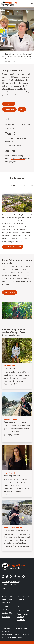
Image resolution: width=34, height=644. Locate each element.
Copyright (6, 628)
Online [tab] (26, 186)
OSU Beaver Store (24, 610)
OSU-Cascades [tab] (16, 186)
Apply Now (9, 104)
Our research (10, 292)
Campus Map (7, 603)
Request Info (9, 109)
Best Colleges (9, 128)
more (11, 59)
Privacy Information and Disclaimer (16, 634)
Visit (22, 109)
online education (17, 140)
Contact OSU (7, 613)
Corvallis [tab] (5, 186)
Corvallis (20, 227)
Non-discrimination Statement (14, 637)
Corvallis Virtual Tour (13, 247)
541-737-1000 (7, 588)
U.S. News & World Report (13, 145)
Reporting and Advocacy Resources (23, 617)
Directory (6, 617)
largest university (18, 159)
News (19, 606)
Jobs (19, 603)
